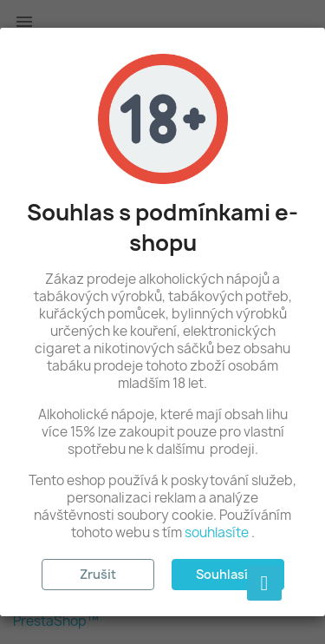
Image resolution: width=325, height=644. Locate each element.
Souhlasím (227, 574)
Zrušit (98, 574)
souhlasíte (217, 532)
